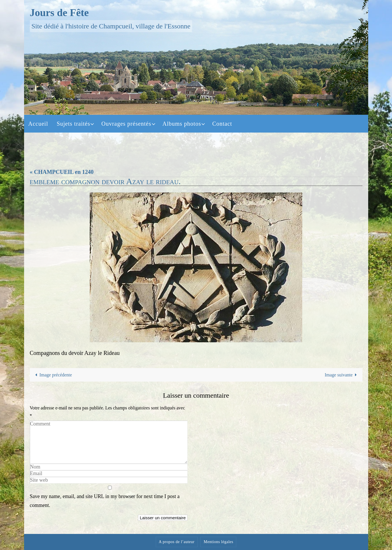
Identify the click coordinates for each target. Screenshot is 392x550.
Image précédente (52, 375)
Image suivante (342, 375)
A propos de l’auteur (177, 542)
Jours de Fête (59, 13)
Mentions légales (218, 542)
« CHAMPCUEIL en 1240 (62, 172)
